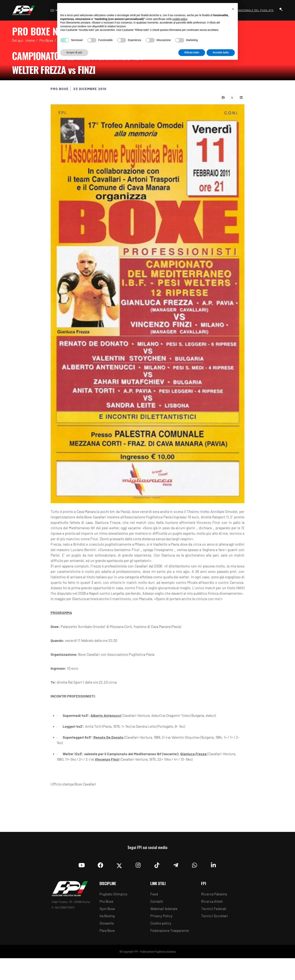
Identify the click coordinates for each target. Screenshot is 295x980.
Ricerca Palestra (214, 915)
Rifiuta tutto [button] (192, 52)
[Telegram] (176, 885)
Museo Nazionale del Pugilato (251, 10)
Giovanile (107, 945)
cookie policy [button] (180, 19)
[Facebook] (100, 885)
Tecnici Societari (215, 937)
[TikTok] (157, 885)
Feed (154, 915)
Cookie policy (161, 945)
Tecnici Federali (214, 930)
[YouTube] (82, 885)
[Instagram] (138, 885)
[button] (233, 9)
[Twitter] (119, 885)
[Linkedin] (213, 885)
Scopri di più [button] (74, 52)
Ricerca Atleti (212, 922)
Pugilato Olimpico (114, 915)
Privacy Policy (162, 937)
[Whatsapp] (195, 885)
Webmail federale (165, 930)
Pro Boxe (107, 922)
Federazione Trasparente (171, 952)
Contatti (157, 922)
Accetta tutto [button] (221, 52)
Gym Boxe (108, 930)
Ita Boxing (108, 937)
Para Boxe (108, 952)
